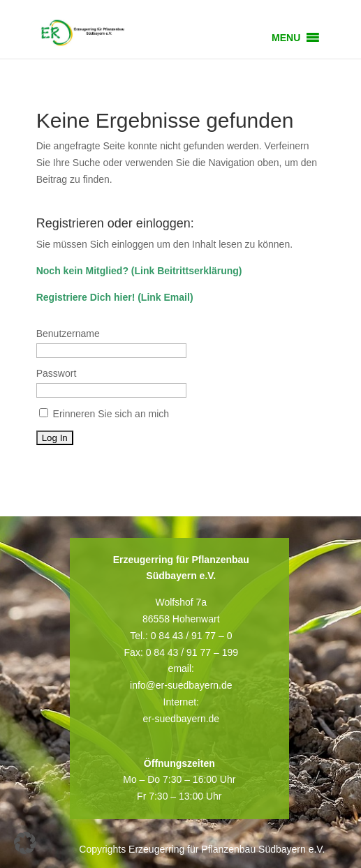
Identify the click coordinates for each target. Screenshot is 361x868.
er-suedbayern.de (181, 719)
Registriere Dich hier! (86, 297)
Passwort (57, 373)
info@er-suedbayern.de (181, 685)
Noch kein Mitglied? (82, 271)
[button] (286, 38)
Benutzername (68, 334)
